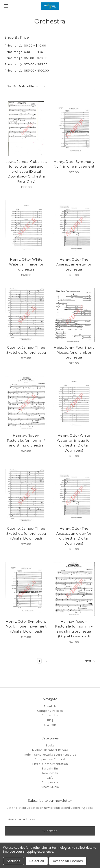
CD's (50, 778)
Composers (50, 782)
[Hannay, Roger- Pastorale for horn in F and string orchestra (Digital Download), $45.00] (74, 589)
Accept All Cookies (68, 861)
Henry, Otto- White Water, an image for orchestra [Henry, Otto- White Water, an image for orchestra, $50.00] (26, 264)
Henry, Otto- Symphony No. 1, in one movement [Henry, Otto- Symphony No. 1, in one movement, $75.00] (74, 164)
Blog (50, 720)
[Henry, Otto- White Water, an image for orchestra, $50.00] (26, 227)
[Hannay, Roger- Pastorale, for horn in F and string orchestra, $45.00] (26, 403)
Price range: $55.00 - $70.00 (26, 58)
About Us (50, 706)
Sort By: (12, 86)
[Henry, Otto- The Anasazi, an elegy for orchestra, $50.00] (74, 227)
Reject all (37, 861)
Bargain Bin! (50, 768)
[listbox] (32, 86)
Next (90, 661)
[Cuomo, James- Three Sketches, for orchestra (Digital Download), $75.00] (26, 496)
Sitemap (50, 725)
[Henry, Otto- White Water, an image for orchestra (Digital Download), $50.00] (74, 403)
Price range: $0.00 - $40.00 (25, 45)
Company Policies (50, 711)
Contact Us (50, 715)
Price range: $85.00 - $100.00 (27, 70)
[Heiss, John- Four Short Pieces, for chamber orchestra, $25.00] (74, 315)
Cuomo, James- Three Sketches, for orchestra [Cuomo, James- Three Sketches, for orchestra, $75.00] (26, 350)
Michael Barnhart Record (50, 750)
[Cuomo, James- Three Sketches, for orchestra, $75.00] (26, 315)
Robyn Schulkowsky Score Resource (50, 755)
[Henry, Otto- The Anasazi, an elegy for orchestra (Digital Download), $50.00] (74, 496)
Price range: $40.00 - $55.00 (26, 52)
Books (50, 745)
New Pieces (50, 773)
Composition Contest (50, 759)
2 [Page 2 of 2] (46, 661)
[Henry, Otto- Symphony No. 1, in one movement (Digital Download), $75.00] (26, 589)
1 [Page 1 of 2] (39, 661)
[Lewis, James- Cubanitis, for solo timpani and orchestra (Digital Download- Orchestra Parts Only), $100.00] (26, 129)
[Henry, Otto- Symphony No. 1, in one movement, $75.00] (74, 129)
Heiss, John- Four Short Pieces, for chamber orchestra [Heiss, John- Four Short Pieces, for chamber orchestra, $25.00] (74, 352)
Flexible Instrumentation (50, 764)
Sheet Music (50, 787)
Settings (14, 861)
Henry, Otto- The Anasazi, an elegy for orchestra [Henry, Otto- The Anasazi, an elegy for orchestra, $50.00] (74, 264)
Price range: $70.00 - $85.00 (26, 64)
